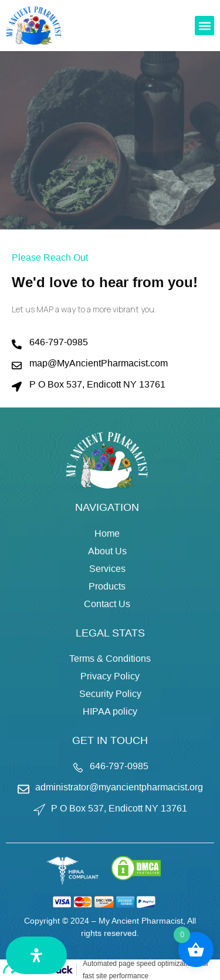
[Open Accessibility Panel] (36, 955)
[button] (204, 26)
